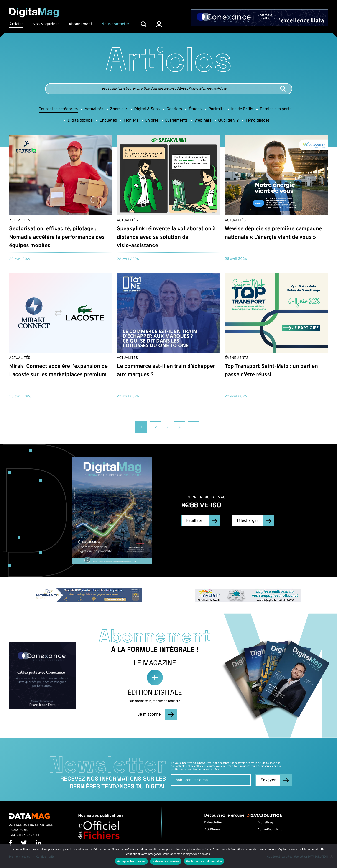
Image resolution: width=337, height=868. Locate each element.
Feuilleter (195, 521)
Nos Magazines (46, 24)
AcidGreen (212, 830)
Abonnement (80, 24)
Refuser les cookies (166, 861)
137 (179, 427)
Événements (237, 358)
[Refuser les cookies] (331, 856)
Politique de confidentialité (204, 861)
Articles (16, 24)
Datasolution (213, 823)
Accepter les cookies (131, 861)
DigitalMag (265, 823)
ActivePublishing (270, 830)
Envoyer (268, 780)
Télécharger (247, 521)
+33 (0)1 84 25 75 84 (24, 835)
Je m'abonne (149, 714)
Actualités (20, 221)
